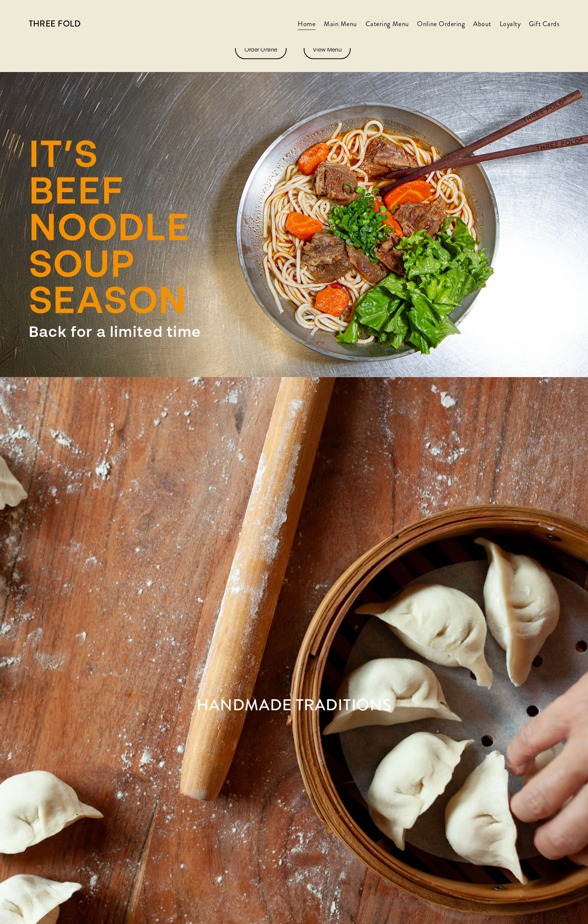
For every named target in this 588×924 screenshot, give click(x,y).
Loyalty (510, 24)
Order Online (261, 49)
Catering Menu (387, 24)
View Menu (327, 49)
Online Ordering (441, 24)
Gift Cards (544, 24)
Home (307, 24)
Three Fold (55, 24)
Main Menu (340, 24)
